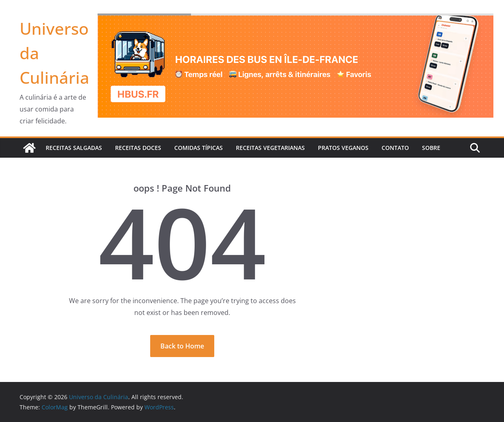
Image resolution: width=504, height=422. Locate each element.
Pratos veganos (343, 148)
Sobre (431, 148)
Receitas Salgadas (74, 148)
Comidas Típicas (199, 148)
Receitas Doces (138, 148)
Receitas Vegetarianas (270, 148)
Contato (395, 148)
